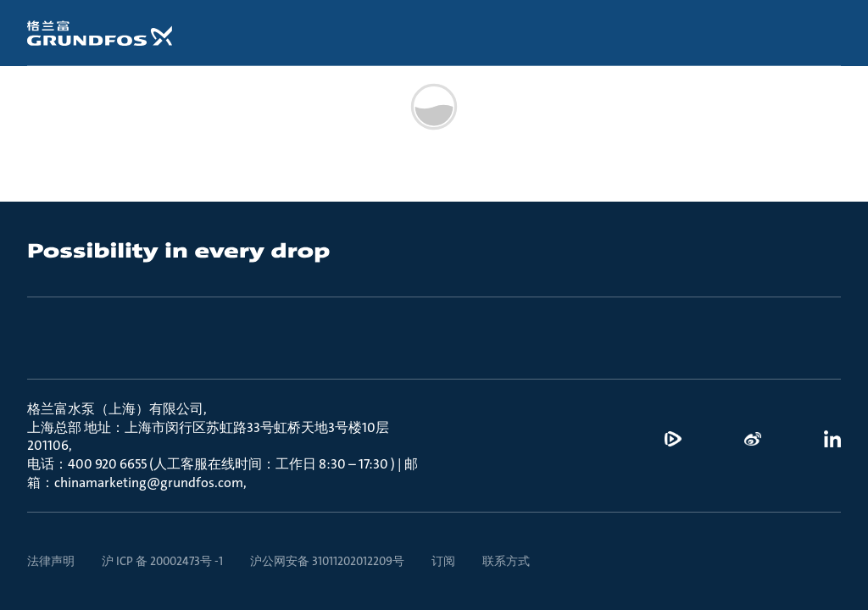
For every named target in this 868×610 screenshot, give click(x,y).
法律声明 (51, 561)
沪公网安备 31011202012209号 (327, 561)
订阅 (443, 561)
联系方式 (506, 561)
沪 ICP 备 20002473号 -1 (162, 561)
